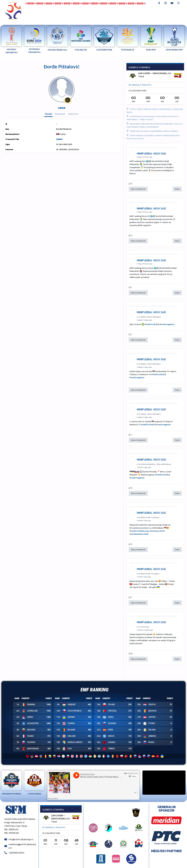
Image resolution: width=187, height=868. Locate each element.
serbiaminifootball (140, 534)
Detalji (49, 114)
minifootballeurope (140, 531)
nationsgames (168, 324)
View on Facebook (138, 189)
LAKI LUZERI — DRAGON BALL (153, 73)
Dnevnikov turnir (39, 16)
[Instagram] (166, 3)
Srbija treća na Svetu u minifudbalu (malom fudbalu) (154, 131)
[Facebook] (159, 3)
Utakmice (73, 114)
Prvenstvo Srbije (81, 11)
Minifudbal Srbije (39, 11)
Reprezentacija (60, 11)
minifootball (152, 324)
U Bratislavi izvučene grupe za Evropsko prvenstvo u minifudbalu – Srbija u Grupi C (153, 118)
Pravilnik (55, 16)
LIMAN (62, 108)
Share (177, 189)
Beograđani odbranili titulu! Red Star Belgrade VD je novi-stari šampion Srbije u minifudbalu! (155, 125)
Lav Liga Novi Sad (103, 11)
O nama (139, 13)
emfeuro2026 (158, 531)
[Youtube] (172, 3)
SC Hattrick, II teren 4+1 (140, 85)
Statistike (60, 114)
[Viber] (178, 3)
